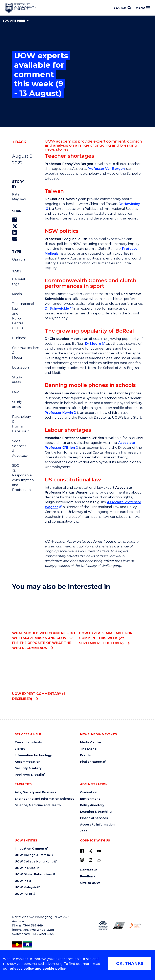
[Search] (122, 8)
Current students (28, 742)
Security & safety (28, 768)
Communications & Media (18, 353)
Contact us (89, 870)
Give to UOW (90, 883)
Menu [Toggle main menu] (143, 8)
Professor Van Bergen (106, 169)
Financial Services (94, 818)
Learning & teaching (96, 812)
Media (17, 294)
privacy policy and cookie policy (38, 969)
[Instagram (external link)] (82, 860)
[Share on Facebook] (14, 220)
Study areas (17, 380)
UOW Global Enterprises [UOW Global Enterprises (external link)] (33, 874)
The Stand (88, 749)
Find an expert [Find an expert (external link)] (91, 762)
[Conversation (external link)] (99, 860)
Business (18, 338)
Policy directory (92, 805)
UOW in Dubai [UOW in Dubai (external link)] (26, 868)
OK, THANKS (130, 963)
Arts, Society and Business (35, 792)
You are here (16, 21)
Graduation (89, 792)
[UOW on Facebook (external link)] (82, 851)
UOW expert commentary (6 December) (44, 678)
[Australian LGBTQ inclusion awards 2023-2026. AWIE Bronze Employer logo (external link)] (119, 926)
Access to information (97, 825)
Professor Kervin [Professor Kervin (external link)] (59, 413)
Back (21, 142)
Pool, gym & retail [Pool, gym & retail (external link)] (28, 775)
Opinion (18, 259)
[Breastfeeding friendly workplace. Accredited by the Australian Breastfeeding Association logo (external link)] (135, 926)
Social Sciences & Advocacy (18, 448)
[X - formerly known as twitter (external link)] (90, 851)
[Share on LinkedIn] (14, 233)
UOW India (23, 881)
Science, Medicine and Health (38, 805)
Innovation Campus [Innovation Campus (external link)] (30, 849)
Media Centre (91, 742)
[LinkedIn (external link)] (90, 860)
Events (85, 755)
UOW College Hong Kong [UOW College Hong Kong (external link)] (34, 862)
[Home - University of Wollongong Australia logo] (21, 8)
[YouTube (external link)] (99, 851)
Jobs (84, 831)
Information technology (33, 755)
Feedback (88, 877)
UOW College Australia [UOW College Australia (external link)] (32, 855)
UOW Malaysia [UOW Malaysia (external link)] (26, 887)
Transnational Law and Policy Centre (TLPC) (18, 316)
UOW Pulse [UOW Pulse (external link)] (23, 894)
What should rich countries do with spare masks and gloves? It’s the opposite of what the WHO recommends (44, 622)
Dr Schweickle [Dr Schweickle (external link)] (57, 308)
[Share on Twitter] (15, 226)
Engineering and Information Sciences (45, 799)
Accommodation (28, 762)
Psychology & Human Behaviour (18, 424)
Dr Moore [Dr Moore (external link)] (93, 344)
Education (18, 367)
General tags (18, 282)
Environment (90, 799)
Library (20, 749)
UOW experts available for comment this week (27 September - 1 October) (111, 619)
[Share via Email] (15, 239)
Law (15, 392)
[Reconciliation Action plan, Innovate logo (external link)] (103, 926)
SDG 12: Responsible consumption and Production (18, 478)
